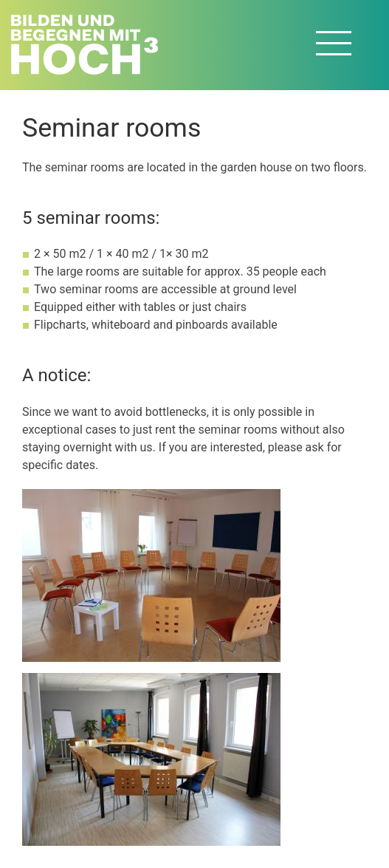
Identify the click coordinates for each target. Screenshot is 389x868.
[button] (151, 574)
